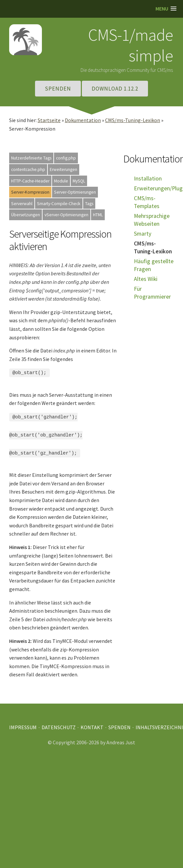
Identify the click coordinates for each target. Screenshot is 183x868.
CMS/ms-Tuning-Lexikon (133, 120)
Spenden (58, 89)
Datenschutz (59, 723)
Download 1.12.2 (115, 89)
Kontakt (92, 723)
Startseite (49, 120)
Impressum (23, 723)
